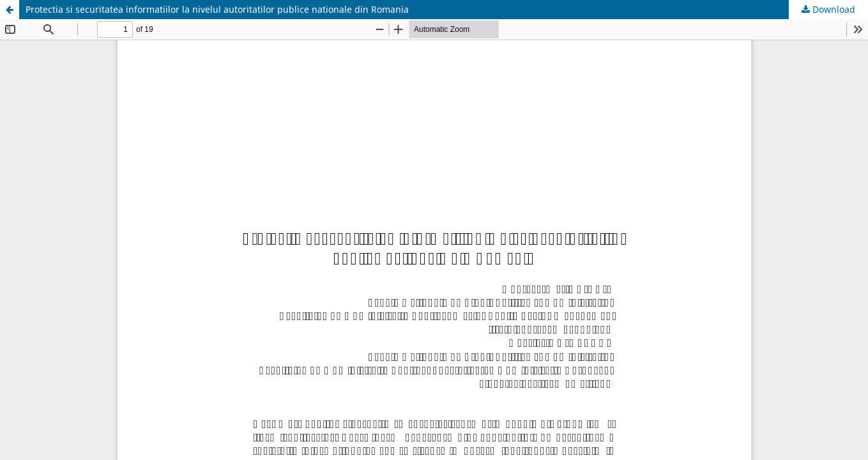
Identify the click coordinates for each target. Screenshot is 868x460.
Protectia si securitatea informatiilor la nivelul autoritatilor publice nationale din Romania (217, 9)
